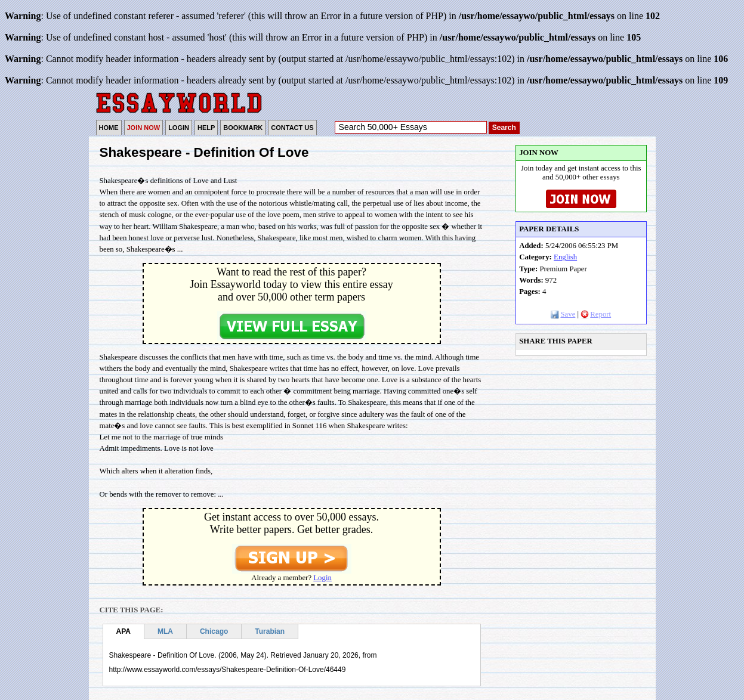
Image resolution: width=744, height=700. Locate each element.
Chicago (214, 631)
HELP (206, 128)
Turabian (270, 631)
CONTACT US (292, 128)
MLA (165, 631)
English (565, 257)
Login (322, 578)
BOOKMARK (243, 128)
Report (596, 314)
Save (563, 314)
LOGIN (179, 128)
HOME (109, 128)
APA (124, 631)
